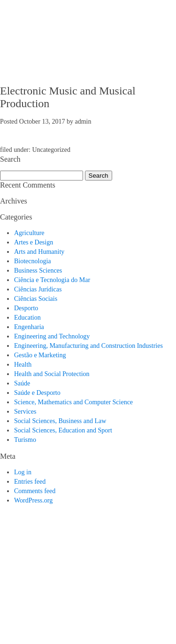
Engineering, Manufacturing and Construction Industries (88, 346)
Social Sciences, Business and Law (60, 421)
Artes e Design (34, 242)
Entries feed (30, 482)
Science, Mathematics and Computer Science (73, 402)
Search (99, 176)
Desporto (26, 308)
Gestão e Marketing (40, 355)
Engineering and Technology (52, 336)
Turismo (25, 440)
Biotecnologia (33, 261)
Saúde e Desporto (37, 393)
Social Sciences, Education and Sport (63, 430)
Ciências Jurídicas (38, 289)
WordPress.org (33, 500)
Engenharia (29, 327)
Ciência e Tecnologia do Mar (52, 280)
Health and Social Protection (52, 374)
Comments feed (35, 491)
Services (25, 412)
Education (27, 318)
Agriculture (29, 233)
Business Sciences (38, 271)
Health (23, 365)
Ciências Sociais (36, 299)
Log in (23, 472)
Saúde (22, 383)
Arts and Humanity (39, 252)
